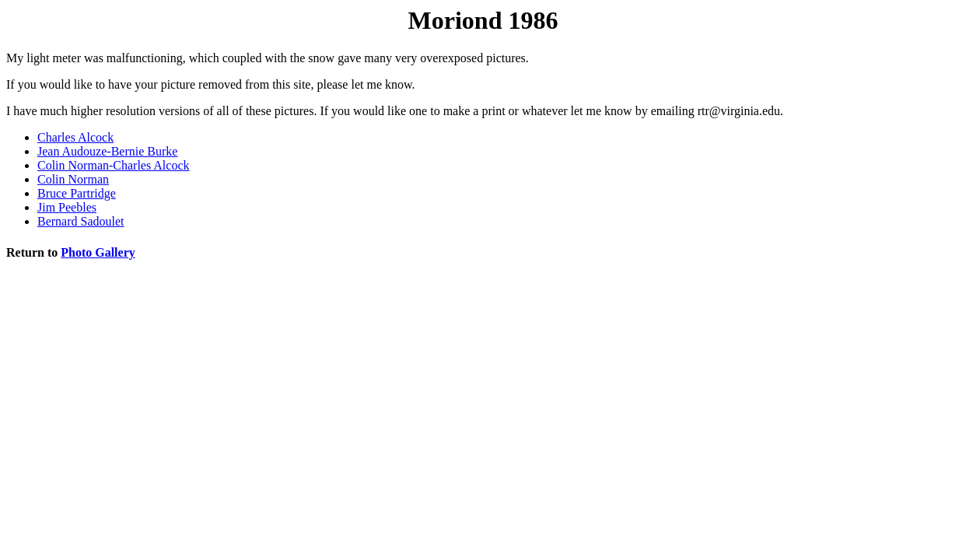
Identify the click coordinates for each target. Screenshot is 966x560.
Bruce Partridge (77, 193)
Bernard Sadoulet (81, 221)
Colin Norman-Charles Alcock (114, 165)
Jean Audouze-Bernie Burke (107, 151)
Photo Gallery (98, 252)
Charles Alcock (75, 137)
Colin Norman (73, 179)
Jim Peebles (67, 207)
